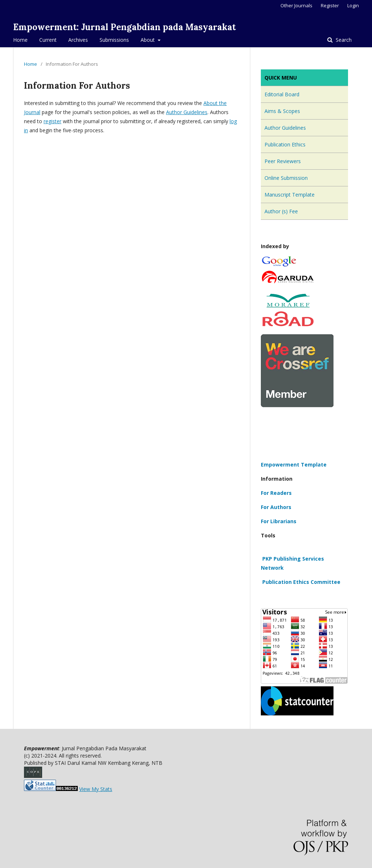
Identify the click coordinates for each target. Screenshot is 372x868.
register (52, 121)
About (148, 40)
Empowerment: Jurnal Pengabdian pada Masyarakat (124, 27)
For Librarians (279, 521)
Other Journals (296, 5)
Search (343, 40)
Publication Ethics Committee (301, 582)
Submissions (114, 40)
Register (330, 5)
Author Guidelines (187, 112)
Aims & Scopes (282, 111)
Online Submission (286, 178)
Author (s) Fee (281, 211)
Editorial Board (282, 94)
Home (20, 40)
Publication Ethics (285, 144)
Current (48, 40)
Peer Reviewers (283, 161)
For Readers (276, 493)
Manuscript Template (290, 195)
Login (353, 5)
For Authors (276, 507)
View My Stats (96, 789)
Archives (78, 40)
